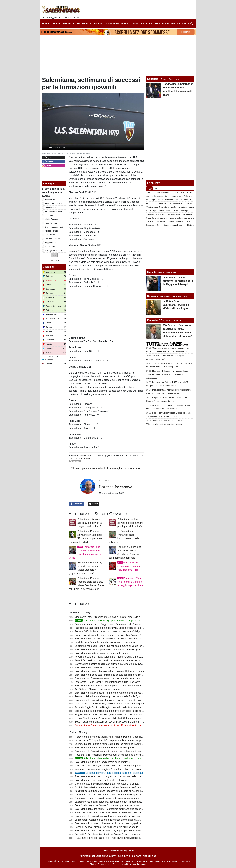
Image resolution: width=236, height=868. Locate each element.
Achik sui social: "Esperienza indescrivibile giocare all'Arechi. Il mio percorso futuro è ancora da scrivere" (130, 791)
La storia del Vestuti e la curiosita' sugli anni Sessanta (109, 773)
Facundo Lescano (53, 239)
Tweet (93, 504)
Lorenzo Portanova (79, 458)
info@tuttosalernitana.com (134, 864)
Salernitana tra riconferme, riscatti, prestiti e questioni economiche (110, 686)
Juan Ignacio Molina (54, 250)
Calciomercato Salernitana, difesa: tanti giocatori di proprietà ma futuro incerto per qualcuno (124, 784)
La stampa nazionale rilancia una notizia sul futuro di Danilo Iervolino (111, 646)
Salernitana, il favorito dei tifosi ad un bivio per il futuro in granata (109, 671)
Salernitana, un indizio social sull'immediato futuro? (102, 653)
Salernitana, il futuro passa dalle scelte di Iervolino (102, 780)
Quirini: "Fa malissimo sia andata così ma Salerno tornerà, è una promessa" (115, 787)
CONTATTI (137, 856)
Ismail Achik (50, 246)
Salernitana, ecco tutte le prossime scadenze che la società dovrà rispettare (115, 639)
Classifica (49, 267)
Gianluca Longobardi (54, 227)
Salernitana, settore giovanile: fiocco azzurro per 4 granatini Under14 (130, 523)
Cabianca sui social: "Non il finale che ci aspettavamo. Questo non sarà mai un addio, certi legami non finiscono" (135, 795)
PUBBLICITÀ (110, 856)
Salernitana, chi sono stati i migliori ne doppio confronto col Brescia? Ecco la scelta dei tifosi (124, 675)
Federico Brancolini (53, 200)
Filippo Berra (50, 243)
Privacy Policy (127, 851)
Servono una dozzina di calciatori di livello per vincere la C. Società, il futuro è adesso (120, 664)
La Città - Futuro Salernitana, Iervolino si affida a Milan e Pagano (109, 704)
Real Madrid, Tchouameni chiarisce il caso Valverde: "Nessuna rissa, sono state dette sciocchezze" (167, 374)
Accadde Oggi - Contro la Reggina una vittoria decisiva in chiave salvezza (114, 707)
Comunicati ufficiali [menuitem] (63, 24)
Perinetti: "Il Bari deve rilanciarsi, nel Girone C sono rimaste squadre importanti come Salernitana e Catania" (132, 834)
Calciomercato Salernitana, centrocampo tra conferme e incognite (110, 751)
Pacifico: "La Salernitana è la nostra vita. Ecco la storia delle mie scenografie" (116, 628)
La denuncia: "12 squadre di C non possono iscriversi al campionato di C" (114, 740)
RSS (154, 856)
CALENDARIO (124, 856)
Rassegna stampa (157, 296)
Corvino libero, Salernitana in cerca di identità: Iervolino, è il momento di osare (116, 725)
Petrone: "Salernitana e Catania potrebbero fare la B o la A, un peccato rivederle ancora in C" (124, 696)
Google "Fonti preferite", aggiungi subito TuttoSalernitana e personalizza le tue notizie (120, 718)
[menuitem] (191, 24)
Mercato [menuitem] (99, 24)
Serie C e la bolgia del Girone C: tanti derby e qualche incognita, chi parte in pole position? (123, 805)
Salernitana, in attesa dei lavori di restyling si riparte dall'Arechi (108, 831)
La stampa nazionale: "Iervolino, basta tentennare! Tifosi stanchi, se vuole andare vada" (122, 802)
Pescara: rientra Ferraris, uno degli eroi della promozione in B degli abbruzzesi (117, 827)
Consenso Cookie (111, 851)
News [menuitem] (135, 24)
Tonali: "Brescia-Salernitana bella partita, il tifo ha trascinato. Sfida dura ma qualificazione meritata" (127, 813)
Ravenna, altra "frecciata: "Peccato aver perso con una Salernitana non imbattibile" (119, 755)
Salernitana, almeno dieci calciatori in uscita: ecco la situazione (113, 758)
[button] (54, 255)
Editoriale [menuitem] (146, 24)
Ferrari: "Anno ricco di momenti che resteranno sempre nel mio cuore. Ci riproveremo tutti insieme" (127, 660)
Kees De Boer (51, 223)
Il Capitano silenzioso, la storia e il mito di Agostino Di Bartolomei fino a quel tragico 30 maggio (125, 838)
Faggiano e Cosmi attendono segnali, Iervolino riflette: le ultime (108, 714)
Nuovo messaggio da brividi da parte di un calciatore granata (107, 798)
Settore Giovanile (84, 455)
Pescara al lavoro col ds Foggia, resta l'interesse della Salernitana (110, 624)
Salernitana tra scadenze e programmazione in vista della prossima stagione (116, 776)
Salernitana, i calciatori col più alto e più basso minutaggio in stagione (112, 823)
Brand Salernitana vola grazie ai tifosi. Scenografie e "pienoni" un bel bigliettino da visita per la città (128, 635)
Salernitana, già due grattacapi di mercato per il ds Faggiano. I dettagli (178, 281)
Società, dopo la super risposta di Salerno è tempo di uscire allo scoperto (114, 711)
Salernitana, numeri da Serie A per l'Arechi (97, 668)
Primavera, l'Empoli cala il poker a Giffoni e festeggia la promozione (131, 582)
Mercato (152, 272)
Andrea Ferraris (52, 231)
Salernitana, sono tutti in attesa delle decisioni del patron (105, 748)
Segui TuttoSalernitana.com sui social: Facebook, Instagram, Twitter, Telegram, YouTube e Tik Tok (127, 722)
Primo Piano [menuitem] (162, 24)
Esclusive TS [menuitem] (84, 24)
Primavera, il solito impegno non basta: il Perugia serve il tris (130, 566)
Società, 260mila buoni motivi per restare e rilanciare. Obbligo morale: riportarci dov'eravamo (124, 631)
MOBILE (147, 856)
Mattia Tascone (51, 219)
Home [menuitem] (45, 24)
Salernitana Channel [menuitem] (118, 24)
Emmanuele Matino (53, 203)
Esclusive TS (155, 320)
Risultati (54, 260)
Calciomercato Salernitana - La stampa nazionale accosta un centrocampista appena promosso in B (128, 700)
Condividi (77, 504)
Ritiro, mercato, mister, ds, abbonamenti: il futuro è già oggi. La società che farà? (118, 766)
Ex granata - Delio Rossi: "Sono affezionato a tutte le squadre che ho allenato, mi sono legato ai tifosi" (129, 682)
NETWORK (85, 856)
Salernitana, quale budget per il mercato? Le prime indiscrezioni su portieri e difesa (123, 621)
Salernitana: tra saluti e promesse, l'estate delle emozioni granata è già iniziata (117, 649)
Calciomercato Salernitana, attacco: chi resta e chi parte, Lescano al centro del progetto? (122, 678)
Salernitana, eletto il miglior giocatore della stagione (102, 762)
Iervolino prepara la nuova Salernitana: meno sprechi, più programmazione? (115, 657)
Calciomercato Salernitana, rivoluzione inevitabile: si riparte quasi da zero (114, 816)
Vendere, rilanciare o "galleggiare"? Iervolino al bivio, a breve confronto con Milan (118, 769)
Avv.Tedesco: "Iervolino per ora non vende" (98, 689)
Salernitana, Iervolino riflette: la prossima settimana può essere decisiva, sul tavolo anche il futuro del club (131, 809)
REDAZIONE (97, 856)
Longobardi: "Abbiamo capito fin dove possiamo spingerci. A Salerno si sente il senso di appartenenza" (130, 820)
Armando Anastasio (53, 211)
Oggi (150, 188)
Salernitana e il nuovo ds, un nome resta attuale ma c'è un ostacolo (111, 693)
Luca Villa (49, 215)
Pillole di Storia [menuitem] (180, 24)
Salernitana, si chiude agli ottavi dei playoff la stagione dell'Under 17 (90, 523)
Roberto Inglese (52, 235)
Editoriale (153, 79)
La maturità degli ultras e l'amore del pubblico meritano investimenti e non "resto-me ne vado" (125, 744)
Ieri (155, 188)
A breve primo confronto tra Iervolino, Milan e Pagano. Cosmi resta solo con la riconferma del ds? (127, 737)
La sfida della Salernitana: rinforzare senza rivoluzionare (105, 642)
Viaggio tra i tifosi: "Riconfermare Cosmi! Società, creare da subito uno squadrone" (119, 617)
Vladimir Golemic (52, 207)
